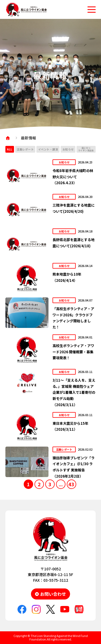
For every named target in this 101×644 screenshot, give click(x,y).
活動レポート (25, 149)
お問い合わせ (53, 594)
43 (71, 484)
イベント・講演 (48, 149)
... (61, 484)
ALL (10, 149)
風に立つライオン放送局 (86, 149)
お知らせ (68, 149)
